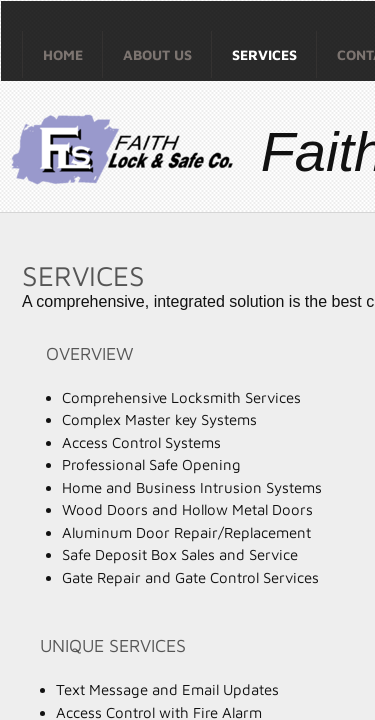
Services (264, 54)
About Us (157, 54)
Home (63, 54)
